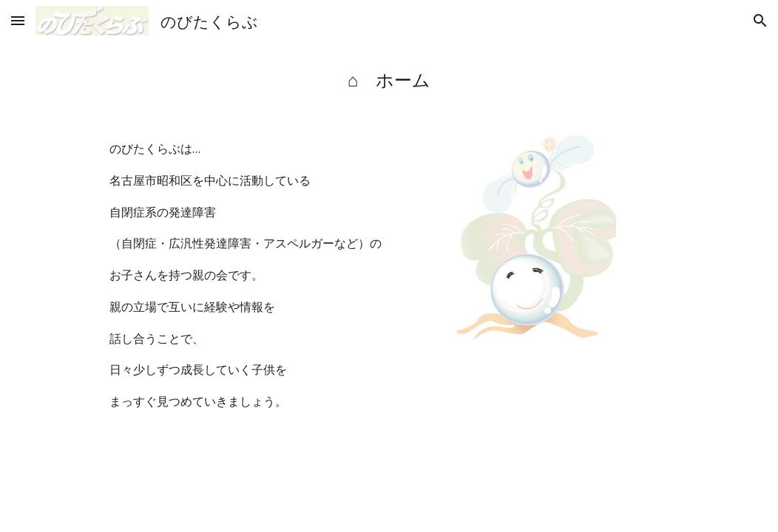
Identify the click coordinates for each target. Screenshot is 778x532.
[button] (18, 20)
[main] (389, 79)
